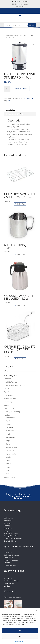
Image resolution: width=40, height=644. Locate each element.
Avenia (8, 460)
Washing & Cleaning (11, 533)
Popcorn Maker (11, 454)
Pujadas (8, 434)
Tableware (8, 405)
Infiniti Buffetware (10, 382)
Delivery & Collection (11, 555)
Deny (20, 636)
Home (6, 35)
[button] (37, 610)
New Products (9, 408)
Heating (12, 35)
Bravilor (8, 457)
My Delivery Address (11, 581)
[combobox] (20, 370)
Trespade (9, 424)
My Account (8, 578)
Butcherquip (10, 431)
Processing (8, 402)
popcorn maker (9, 477)
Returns (7, 563)
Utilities (7, 389)
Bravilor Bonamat (12, 447)
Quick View (20, 204)
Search (32, 25)
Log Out (7, 586)
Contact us (8, 553)
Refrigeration (9, 395)
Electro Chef (10, 451)
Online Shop (8, 518)
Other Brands (11, 418)
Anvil (17, 35)
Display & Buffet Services (13, 538)
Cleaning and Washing (12, 412)
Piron (8, 474)
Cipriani (8, 444)
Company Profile (10, 565)
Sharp (8, 467)
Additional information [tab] (15, 114)
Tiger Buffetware (10, 392)
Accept (20, 630)
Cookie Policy (19, 641)
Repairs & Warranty (11, 560)
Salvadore (9, 427)
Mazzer (8, 464)
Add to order (21, 89)
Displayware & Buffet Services (15, 385)
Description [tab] (11, 110)
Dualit (8, 421)
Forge (8, 441)
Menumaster (10, 437)
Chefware (7, 379)
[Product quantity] (7, 89)
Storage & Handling (11, 398)
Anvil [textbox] (19, 371)
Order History (9, 558)
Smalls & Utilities (10, 541)
